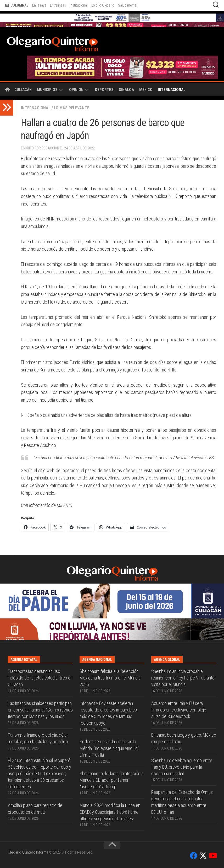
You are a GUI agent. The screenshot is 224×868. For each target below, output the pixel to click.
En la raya (39, 5)
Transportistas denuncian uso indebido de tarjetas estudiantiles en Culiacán (40, 678)
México (146, 90)
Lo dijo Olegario (103, 5)
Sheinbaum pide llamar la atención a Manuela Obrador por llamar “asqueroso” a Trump (111, 780)
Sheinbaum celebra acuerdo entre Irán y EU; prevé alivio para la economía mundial (182, 767)
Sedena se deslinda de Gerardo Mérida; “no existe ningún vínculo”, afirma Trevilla (110, 748)
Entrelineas (58, 5)
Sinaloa (126, 90)
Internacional (172, 90)
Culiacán (23, 90)
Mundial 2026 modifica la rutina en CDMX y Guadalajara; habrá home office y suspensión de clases (110, 812)
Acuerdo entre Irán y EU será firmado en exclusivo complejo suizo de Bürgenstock (179, 710)
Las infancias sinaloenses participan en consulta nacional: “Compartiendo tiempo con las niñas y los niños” (40, 710)
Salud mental (128, 5)
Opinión (76, 90)
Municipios (47, 90)
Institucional (79, 5)
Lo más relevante (72, 108)
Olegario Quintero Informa (28, 852)
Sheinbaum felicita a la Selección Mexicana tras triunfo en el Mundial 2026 (110, 678)
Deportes (104, 90)
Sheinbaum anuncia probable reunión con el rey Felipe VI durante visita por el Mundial (183, 678)
